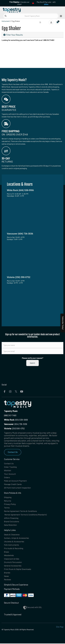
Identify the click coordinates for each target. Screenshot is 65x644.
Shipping (8, 497)
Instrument (6, 21)
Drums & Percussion (13, 563)
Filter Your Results (13, 35)
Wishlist (8, 471)
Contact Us (13, 452)
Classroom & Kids (12, 559)
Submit (32, 363)
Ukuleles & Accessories (14, 542)
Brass (7, 552)
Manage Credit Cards (13, 484)
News (6, 577)
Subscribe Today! (63, 323)
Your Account (10, 474)
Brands (7, 573)
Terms (7, 508)
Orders (7, 477)
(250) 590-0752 (14, 428)
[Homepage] (17, 10)
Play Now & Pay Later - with (46, 3)
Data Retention (10, 525)
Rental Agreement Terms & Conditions (20, 511)
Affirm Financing (11, 518)
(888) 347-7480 (10, 415)
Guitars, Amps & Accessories (16, 538)
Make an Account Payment (15, 481)
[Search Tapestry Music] (31, 16)
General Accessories (13, 566)
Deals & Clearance (12, 535)
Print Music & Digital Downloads (18, 570)
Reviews (7, 580)
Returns (8, 501)
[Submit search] (6, 16)
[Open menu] (60, 16)
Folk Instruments (12, 545)
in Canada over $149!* (19, 3)
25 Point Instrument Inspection (17, 488)
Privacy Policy (10, 504)
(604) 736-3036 (16, 424)
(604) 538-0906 (16, 420)
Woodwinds (9, 556)
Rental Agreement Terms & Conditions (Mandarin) (26, 515)
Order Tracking (10, 467)
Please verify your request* (33, 358)
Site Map (60, 627)
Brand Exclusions (12, 522)
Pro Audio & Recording (14, 549)
